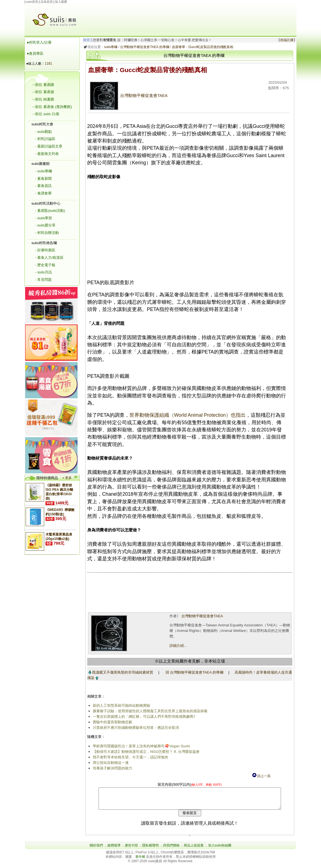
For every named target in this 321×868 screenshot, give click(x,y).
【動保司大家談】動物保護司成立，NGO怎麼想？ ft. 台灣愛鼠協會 (145, 752)
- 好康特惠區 (45, 250)
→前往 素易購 (43, 85)
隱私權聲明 (150, 849)
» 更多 (67, 478)
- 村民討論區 (45, 139)
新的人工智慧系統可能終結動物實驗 (120, 705)
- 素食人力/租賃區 (49, 258)
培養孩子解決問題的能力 (111, 768)
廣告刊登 (131, 849)
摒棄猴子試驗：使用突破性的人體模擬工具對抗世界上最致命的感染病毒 (149, 711)
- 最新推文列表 (47, 154)
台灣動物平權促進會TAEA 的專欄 (144, 47)
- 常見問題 (43, 280)
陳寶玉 (87, 40)
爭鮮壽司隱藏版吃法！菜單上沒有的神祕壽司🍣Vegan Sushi (140, 746)
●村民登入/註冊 (39, 42)
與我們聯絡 (171, 849)
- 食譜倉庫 (43, 193)
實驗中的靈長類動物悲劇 (111, 722)
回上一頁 (261, 776)
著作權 (141, 861)
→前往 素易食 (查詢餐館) (52, 107)
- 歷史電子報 (45, 265)
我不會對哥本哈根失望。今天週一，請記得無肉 (129, 757)
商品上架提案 (194, 849)
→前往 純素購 (43, 99)
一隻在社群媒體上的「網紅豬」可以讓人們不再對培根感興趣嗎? (143, 717)
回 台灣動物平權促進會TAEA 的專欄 (193, 672)
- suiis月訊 (43, 272)
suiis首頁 (32, 2)
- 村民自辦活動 (47, 233)
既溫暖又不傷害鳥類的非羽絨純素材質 (120, 672)
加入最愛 (61, 2)
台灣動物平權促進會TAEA (127, 96)
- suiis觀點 (43, 132)
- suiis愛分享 (45, 225)
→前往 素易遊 (43, 92)
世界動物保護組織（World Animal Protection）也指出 (186, 415)
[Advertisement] (190, 16)
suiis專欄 (110, 47)
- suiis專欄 (43, 171)
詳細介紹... (178, 646)
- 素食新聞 (43, 179)
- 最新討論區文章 (49, 146)
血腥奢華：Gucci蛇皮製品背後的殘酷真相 (202, 47)
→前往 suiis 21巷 (45, 114)
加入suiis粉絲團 (220, 849)
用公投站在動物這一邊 (110, 763)
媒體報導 (114, 849)
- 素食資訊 (43, 186)
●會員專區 (35, 53)
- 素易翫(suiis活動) (50, 211)
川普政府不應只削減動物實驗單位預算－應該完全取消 (135, 728)
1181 (48, 64)
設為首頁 (47, 2)
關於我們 (96, 849)
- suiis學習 (43, 218)
